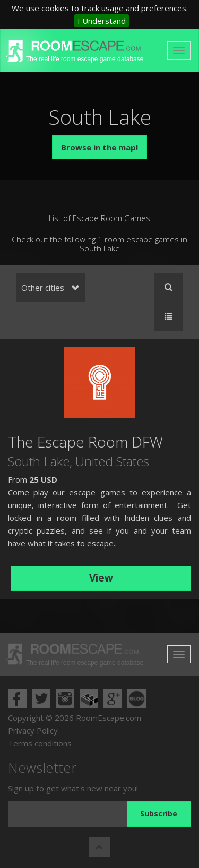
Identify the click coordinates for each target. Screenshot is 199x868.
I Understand (102, 21)
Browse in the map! (99, 147)
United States (112, 461)
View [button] (101, 578)
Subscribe (159, 814)
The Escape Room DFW (85, 442)
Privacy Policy (33, 730)
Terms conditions (40, 743)
